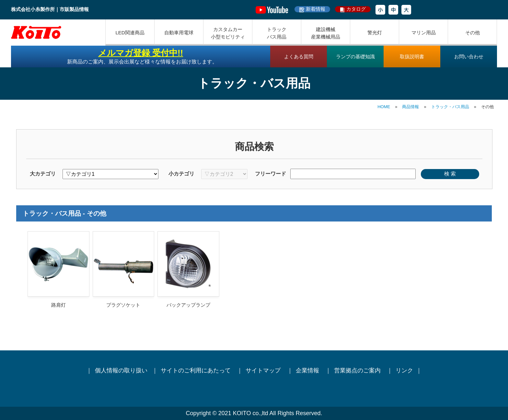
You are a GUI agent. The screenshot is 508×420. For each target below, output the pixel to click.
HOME (384, 107)
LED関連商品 (130, 33)
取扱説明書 (412, 57)
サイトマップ (264, 370)
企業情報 (308, 370)
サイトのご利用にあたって (196, 370)
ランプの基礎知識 (355, 57)
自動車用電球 (179, 33)
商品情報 (410, 107)
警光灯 (375, 33)
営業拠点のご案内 (358, 370)
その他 (473, 33)
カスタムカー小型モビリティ (228, 33)
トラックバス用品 (277, 33)
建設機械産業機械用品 (326, 33)
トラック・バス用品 (450, 107)
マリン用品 (424, 33)
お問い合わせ (469, 57)
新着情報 (316, 9)
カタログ (356, 9)
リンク (404, 370)
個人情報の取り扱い (121, 370)
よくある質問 (299, 57)
